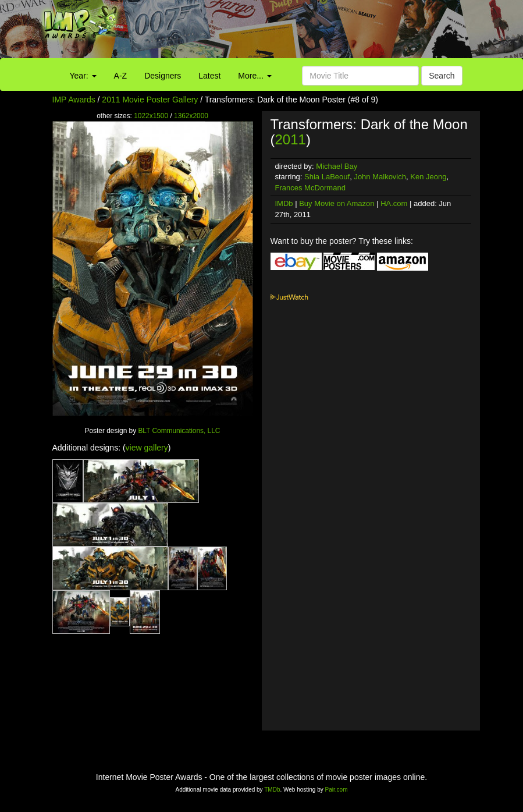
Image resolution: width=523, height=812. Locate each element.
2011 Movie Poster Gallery (150, 100)
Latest (209, 76)
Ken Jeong (428, 177)
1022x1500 (151, 116)
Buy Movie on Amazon (337, 203)
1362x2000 (191, 116)
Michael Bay (337, 166)
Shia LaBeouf (327, 177)
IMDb (284, 203)
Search (442, 76)
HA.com (394, 203)
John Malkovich (380, 177)
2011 (291, 139)
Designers (163, 76)
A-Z (121, 76)
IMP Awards (74, 100)
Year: (83, 76)
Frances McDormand (310, 188)
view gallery (147, 448)
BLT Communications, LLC (179, 431)
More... (255, 76)
